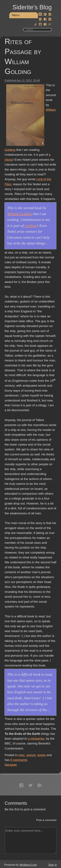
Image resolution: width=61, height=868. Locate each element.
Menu (16, 15)
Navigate (11, 765)
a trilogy (31, 226)
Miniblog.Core (28, 865)
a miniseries (36, 739)
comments (19, 760)
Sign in (53, 865)
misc (22, 755)
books (42, 755)
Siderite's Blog (32, 7)
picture (31, 755)
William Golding (20, 214)
